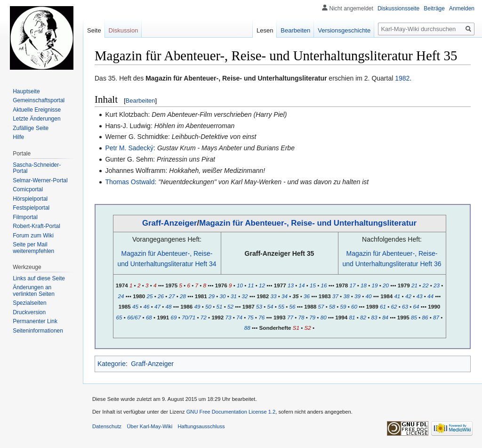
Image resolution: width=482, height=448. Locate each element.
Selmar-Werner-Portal (40, 180)
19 (375, 285)
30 (222, 296)
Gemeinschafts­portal (39, 100)
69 (174, 317)
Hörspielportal (30, 199)
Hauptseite (26, 91)
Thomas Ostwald (130, 182)
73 (229, 317)
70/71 (189, 317)
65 (119, 317)
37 (335, 296)
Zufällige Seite (31, 128)
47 (157, 306)
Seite (94, 30)
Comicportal (28, 189)
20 (386, 285)
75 (251, 317)
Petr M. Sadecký (129, 148)
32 (245, 296)
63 (405, 306)
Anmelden (462, 8)
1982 (402, 78)
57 (321, 306)
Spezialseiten (29, 303)
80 (324, 317)
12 (262, 285)
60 (354, 306)
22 (425, 285)
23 (437, 285)
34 (285, 296)
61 (383, 306)
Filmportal (25, 217)
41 (397, 296)
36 (307, 296)
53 (259, 306)
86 (425, 317)
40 (369, 296)
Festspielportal (31, 208)
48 (169, 306)
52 (230, 306)
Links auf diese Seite (39, 278)
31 (234, 296)
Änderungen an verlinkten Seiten (34, 291)
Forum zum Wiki (33, 236)
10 (240, 285)
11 (251, 285)
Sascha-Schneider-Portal (37, 168)
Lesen (265, 30)
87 (436, 317)
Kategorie (112, 364)
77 (290, 317)
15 (313, 285)
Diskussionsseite (398, 8)
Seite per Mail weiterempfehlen (33, 248)
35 (295, 296)
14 (302, 285)
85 (414, 317)
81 (352, 317)
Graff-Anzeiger (170, 223)
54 (270, 306)
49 (197, 306)
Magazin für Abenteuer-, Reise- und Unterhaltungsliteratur (308, 223)
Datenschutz (107, 426)
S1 (296, 328)
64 (416, 306)
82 (363, 317)
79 (312, 317)
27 (172, 296)
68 (149, 317)
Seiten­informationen (38, 331)
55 (281, 306)
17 (352, 285)
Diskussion (124, 30)
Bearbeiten (141, 101)
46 (147, 306)
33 (273, 296)
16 (324, 285)
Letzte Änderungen (36, 119)
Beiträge (434, 8)
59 (343, 306)
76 (261, 317)
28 (183, 296)
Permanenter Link (35, 321)
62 (394, 306)
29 (212, 296)
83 (374, 317)
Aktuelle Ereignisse (37, 110)
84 (385, 317)
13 (291, 285)
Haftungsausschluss (201, 426)
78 (301, 317)
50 (208, 306)
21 (414, 285)
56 (293, 306)
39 (357, 296)
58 (332, 306)
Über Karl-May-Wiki (149, 426)
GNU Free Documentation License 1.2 (231, 412)
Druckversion (29, 312)
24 (121, 296)
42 (408, 296)
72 (204, 317)
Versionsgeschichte (344, 30)
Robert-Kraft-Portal (36, 226)
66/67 (134, 317)
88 (247, 328)
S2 (308, 328)
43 (419, 296)
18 (364, 285)
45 (135, 306)
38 (346, 296)
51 (220, 306)
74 (239, 317)
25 (149, 296)
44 (430, 296)
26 (161, 296)
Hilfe (18, 137)
